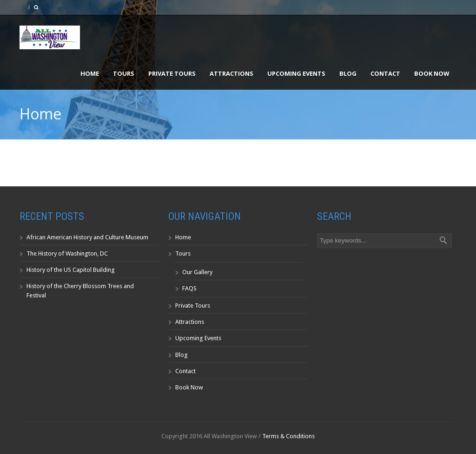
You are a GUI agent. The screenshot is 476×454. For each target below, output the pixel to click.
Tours (124, 73)
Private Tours (172, 73)
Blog (348, 73)
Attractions (231, 73)
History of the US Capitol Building (71, 270)
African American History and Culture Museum (87, 237)
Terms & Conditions (288, 436)
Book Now (432, 73)
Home (90, 73)
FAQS (189, 288)
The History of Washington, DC (67, 253)
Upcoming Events (296, 73)
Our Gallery (197, 272)
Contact (385, 73)
